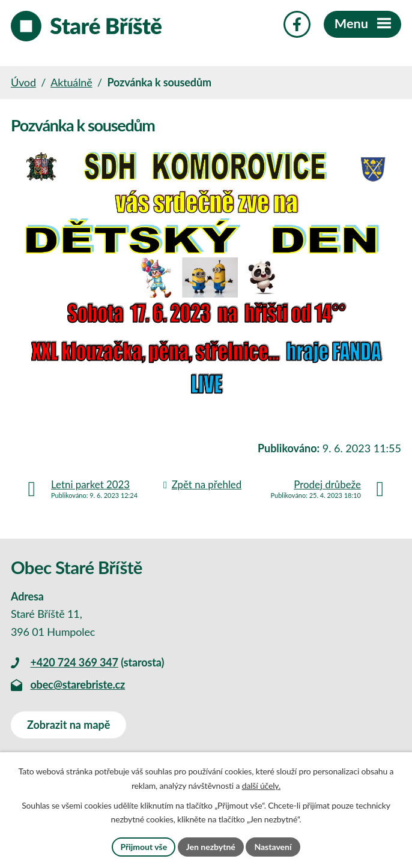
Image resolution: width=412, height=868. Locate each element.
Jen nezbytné (211, 847)
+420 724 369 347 (74, 662)
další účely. (261, 786)
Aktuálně (71, 82)
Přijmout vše (144, 847)
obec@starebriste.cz (77, 684)
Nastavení (273, 847)
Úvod (23, 82)
